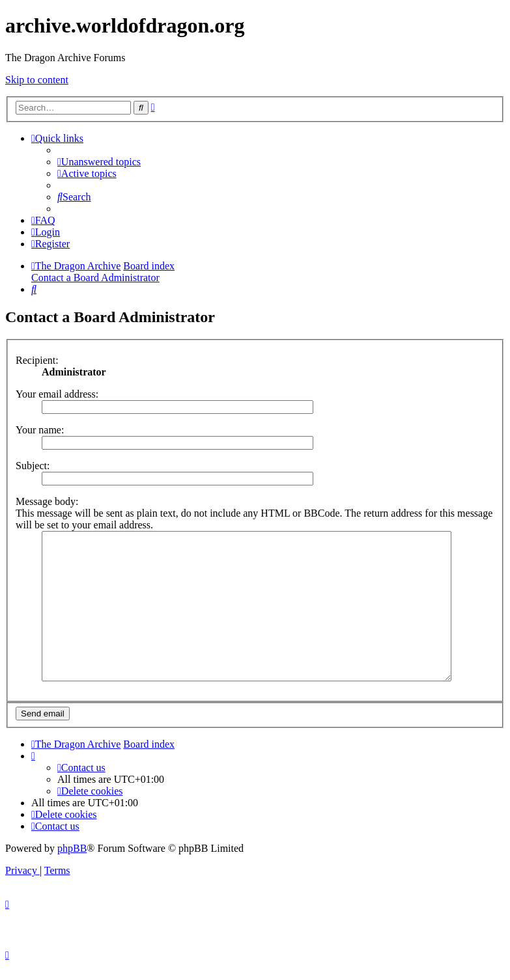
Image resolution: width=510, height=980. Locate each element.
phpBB (72, 862)
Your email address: (57, 394)
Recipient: (37, 360)
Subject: (33, 466)
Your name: (40, 430)
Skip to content (37, 80)
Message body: (47, 501)
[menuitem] (99, 162)
